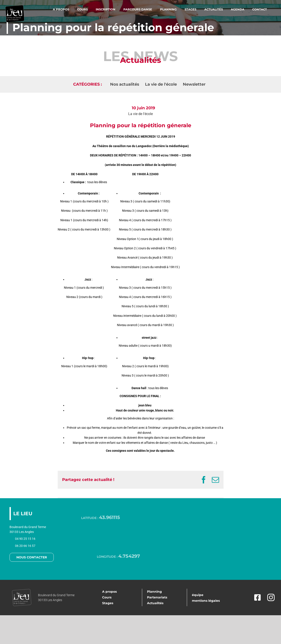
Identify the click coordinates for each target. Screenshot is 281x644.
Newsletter (194, 84)
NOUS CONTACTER (32, 557)
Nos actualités (125, 84)
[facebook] (256, 597)
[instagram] (271, 597)
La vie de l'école (140, 114)
